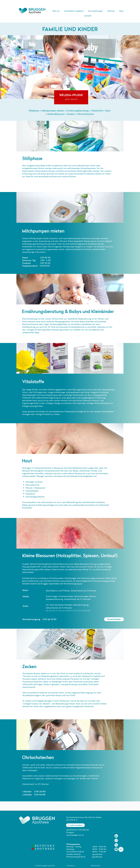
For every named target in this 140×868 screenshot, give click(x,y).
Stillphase (34, 111)
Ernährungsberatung (78, 111)
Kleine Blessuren (56, 114)
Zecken (71, 114)
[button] (95, 11)
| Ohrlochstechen (84, 114)
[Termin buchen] (114, 619)
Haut (108, 111)
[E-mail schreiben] (75, 825)
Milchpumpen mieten (53, 111)
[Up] (121, 849)
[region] (71, 97)
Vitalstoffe (97, 111)
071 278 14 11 (72, 820)
